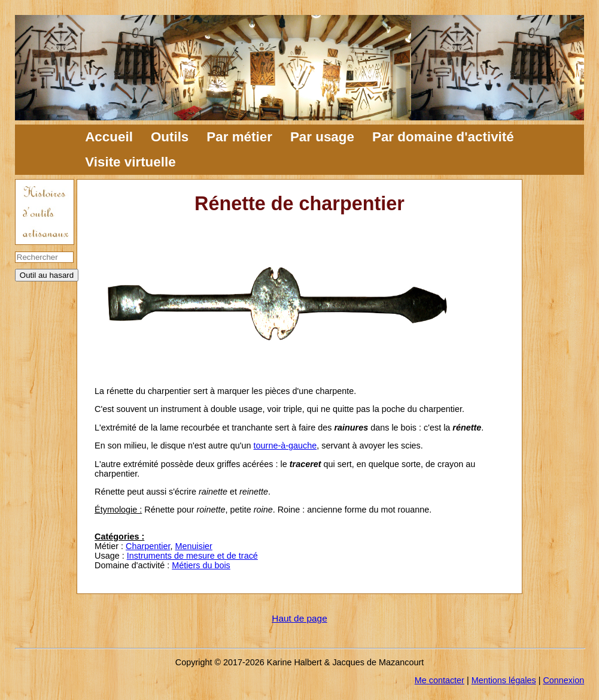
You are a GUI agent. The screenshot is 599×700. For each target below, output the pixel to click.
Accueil (109, 137)
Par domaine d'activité (443, 137)
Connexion (563, 680)
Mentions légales (504, 680)
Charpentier (148, 546)
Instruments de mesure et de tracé (192, 556)
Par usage (322, 137)
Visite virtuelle (130, 162)
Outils (170, 137)
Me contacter (440, 680)
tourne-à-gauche (285, 446)
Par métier (239, 137)
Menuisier (194, 546)
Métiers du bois (201, 565)
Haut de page (299, 618)
